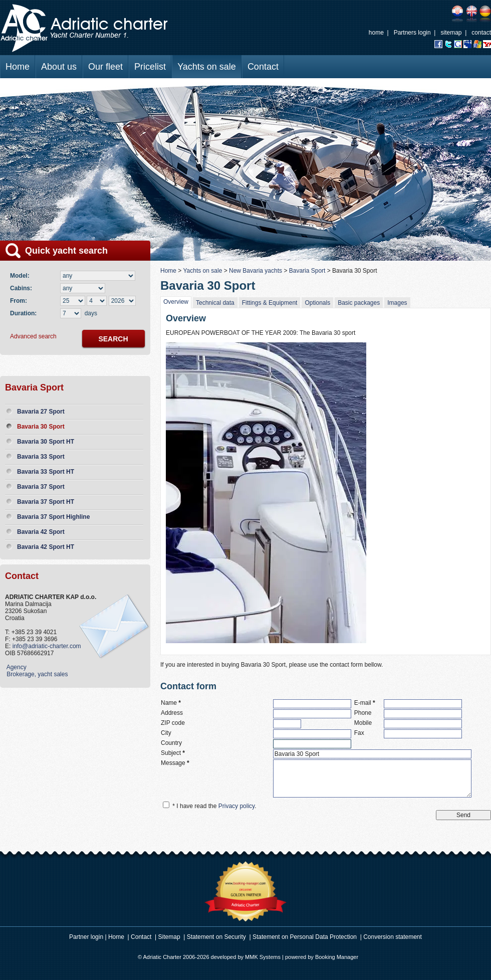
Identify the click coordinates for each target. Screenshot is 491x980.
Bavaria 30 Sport (41, 427)
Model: (21, 276)
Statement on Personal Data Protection (305, 937)
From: (19, 301)
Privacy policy (236, 806)
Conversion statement (393, 937)
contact (481, 33)
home (376, 33)
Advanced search (33, 336)
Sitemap (169, 937)
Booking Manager (337, 957)
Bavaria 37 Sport (41, 487)
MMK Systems (263, 957)
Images (397, 303)
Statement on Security (216, 937)
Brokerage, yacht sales (36, 674)
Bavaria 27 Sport (41, 412)
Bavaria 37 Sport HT (46, 502)
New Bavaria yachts (256, 271)
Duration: (23, 313)
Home (18, 67)
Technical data (215, 303)
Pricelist (150, 67)
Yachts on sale (207, 67)
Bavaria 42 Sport (41, 532)
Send (463, 815)
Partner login (86, 937)
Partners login (412, 33)
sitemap (451, 33)
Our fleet (105, 67)
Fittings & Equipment (270, 303)
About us (59, 67)
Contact (263, 67)
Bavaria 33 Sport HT (46, 472)
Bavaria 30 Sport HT (46, 442)
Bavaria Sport (307, 271)
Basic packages (359, 303)
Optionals (317, 303)
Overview (176, 302)
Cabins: (23, 288)
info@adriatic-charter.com (47, 646)
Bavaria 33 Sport (41, 457)
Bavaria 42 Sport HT (46, 547)
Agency (16, 667)
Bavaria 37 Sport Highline (53, 517)
